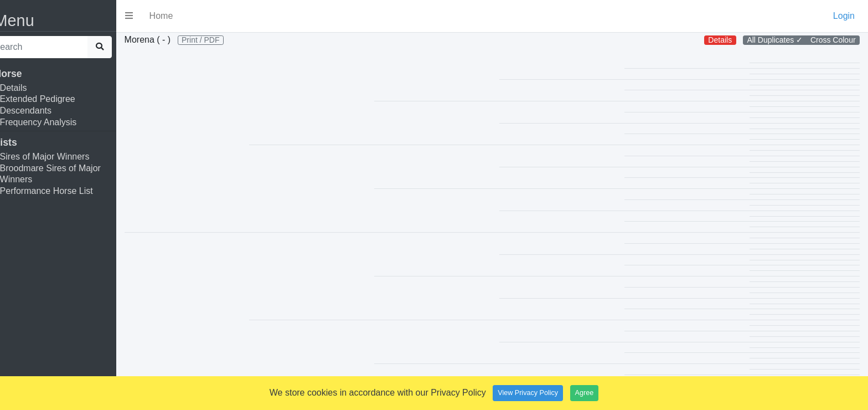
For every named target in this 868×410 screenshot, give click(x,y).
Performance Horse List (63, 191)
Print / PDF (217, 40)
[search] (55, 47)
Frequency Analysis (55, 122)
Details (30, 88)
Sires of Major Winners (61, 157)
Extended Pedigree (54, 99)
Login (844, 16)
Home (178, 16)
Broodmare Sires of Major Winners (67, 174)
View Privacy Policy (528, 393)
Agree (585, 393)
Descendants (42, 111)
